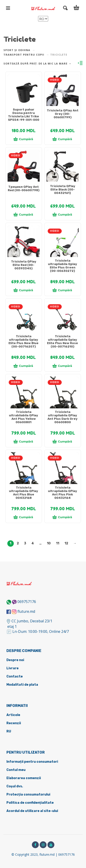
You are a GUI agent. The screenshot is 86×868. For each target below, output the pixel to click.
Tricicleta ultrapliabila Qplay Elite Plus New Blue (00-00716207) (24, 341)
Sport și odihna (17, 50)
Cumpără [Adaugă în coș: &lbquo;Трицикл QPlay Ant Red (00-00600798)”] (23, 214)
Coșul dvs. (15, 786)
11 (58, 543)
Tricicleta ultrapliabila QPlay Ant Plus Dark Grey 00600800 (62, 417)
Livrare (12, 668)
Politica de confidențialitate (30, 803)
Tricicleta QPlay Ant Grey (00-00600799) (63, 114)
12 (66, 543)
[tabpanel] (24, 92)
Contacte (15, 676)
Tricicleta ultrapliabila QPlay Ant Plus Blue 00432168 (24, 493)
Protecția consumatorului (28, 795)
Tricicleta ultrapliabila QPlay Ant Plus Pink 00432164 (62, 493)
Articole (13, 715)
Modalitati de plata (22, 685)
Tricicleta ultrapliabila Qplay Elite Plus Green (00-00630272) (62, 266)
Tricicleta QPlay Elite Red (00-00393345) (24, 265)
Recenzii (14, 723)
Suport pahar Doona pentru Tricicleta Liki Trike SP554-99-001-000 (24, 115)
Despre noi (15, 660)
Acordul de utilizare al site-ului (32, 811)
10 (49, 543)
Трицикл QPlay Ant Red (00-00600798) (24, 188)
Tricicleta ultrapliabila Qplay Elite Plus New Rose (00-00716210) (62, 341)
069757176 (27, 602)
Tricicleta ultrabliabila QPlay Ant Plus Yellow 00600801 (24, 417)
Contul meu (16, 770)
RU (9, 731)
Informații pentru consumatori (32, 762)
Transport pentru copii (24, 55)
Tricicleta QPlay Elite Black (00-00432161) (63, 189)
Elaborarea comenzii (24, 778)
